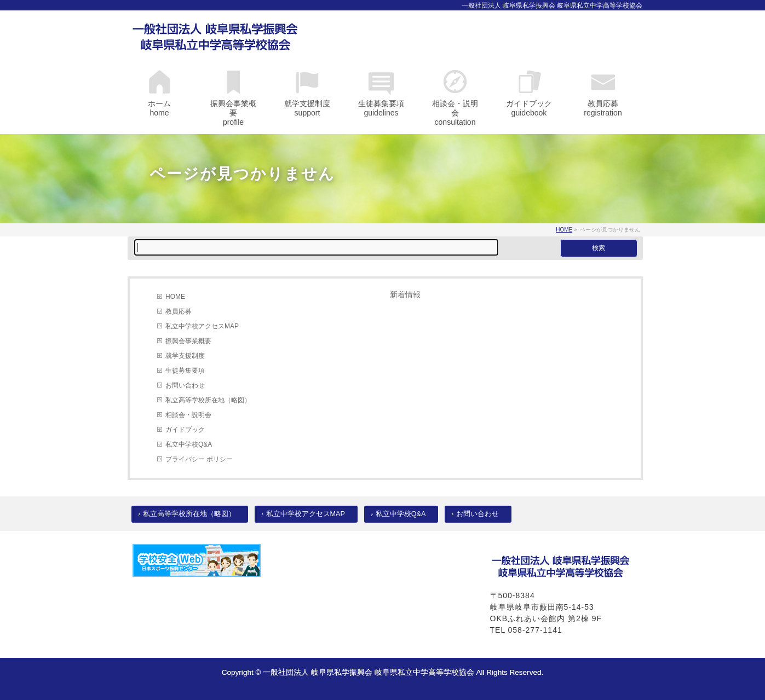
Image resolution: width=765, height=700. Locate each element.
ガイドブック (185, 430)
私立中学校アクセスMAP (202, 326)
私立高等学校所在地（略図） (208, 400)
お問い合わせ (185, 385)
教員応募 (179, 311)
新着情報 (405, 294)
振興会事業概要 (188, 341)
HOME (175, 297)
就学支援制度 (185, 356)
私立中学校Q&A (189, 444)
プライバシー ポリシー (199, 459)
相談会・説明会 (188, 415)
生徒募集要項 (185, 371)
